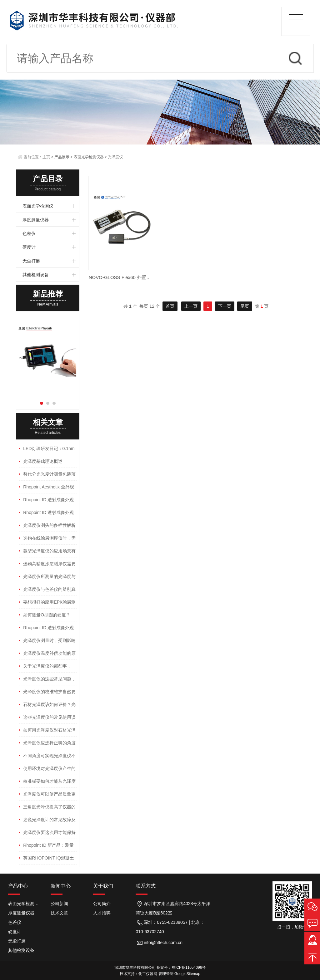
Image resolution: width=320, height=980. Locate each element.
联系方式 (146, 886)
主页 (46, 157)
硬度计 (29, 247)
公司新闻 (59, 904)
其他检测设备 (36, 275)
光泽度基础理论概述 (43, 461)
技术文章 (59, 913)
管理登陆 (166, 974)
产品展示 (62, 157)
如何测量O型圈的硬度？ (47, 615)
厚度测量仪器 (36, 220)
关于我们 (103, 886)
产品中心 (18, 886)
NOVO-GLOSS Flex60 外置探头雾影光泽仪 (134, 277)
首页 (170, 306)
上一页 (191, 306)
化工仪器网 (148, 974)
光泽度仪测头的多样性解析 (49, 525)
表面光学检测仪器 (89, 157)
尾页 (245, 306)
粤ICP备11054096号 (189, 968)
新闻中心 (61, 886)
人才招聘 (102, 913)
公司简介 (102, 904)
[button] (42, 403)
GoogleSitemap (187, 974)
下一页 (225, 306)
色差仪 (29, 233)
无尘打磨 (31, 261)
